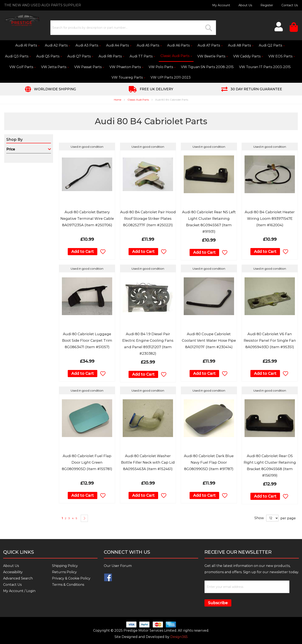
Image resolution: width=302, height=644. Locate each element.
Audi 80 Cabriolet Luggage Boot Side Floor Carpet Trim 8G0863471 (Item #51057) (87, 340)
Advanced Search (18, 578)
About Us (245, 5)
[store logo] (22, 20)
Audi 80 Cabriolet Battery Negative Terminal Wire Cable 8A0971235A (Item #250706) (87, 219)
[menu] (151, 61)
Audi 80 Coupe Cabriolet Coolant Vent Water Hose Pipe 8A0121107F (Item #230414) (209, 340)
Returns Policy (64, 572)
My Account (221, 5)
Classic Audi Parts (139, 100)
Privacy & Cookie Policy (71, 578)
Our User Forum (118, 566)
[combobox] (133, 28)
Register (267, 5)
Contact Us (290, 5)
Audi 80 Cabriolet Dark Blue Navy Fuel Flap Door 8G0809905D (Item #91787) (209, 462)
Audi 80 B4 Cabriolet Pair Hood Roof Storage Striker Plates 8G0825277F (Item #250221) (148, 219)
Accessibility (13, 572)
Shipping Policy (65, 566)
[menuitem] (27, 45)
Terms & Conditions (68, 585)
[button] (103, 252)
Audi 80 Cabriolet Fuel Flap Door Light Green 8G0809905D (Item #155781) (87, 462)
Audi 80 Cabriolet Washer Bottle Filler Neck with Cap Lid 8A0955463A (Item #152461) (148, 462)
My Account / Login (19, 591)
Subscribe (218, 603)
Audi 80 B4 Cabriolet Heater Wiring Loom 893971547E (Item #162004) (270, 219)
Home (118, 100)
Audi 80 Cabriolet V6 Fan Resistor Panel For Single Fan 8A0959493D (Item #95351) (270, 340)
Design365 (179, 637)
